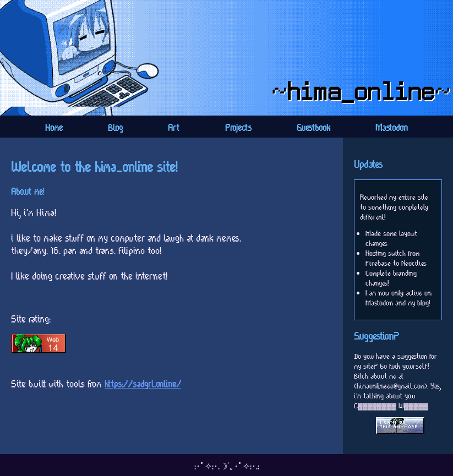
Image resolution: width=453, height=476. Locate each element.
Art (174, 127)
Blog (115, 127)
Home (54, 127)
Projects (238, 127)
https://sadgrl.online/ (143, 384)
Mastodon (392, 127)
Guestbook (313, 127)
